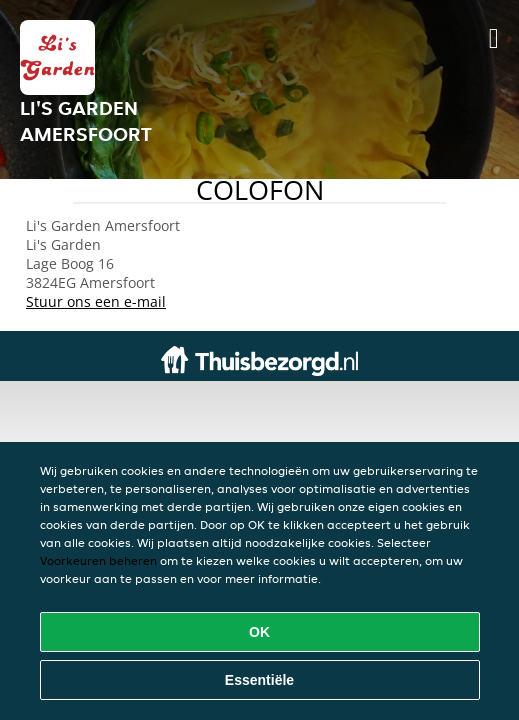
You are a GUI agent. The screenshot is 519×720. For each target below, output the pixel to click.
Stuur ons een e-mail (96, 301)
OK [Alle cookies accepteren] (259, 632)
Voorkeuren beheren (98, 560)
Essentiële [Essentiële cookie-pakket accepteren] (259, 680)
